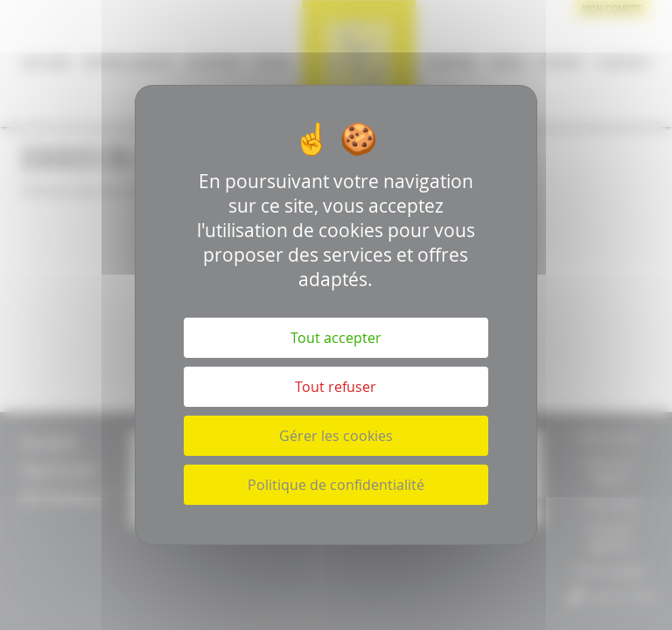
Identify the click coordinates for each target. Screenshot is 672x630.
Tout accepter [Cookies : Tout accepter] (336, 338)
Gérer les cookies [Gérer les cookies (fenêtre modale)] (336, 436)
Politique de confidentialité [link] (336, 485)
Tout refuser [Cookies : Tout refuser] (336, 387)
